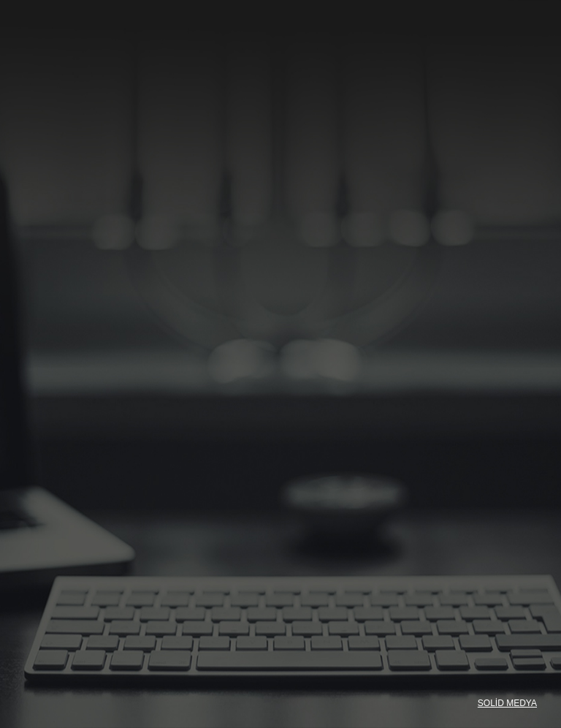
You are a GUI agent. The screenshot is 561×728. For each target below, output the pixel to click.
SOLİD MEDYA (507, 703)
